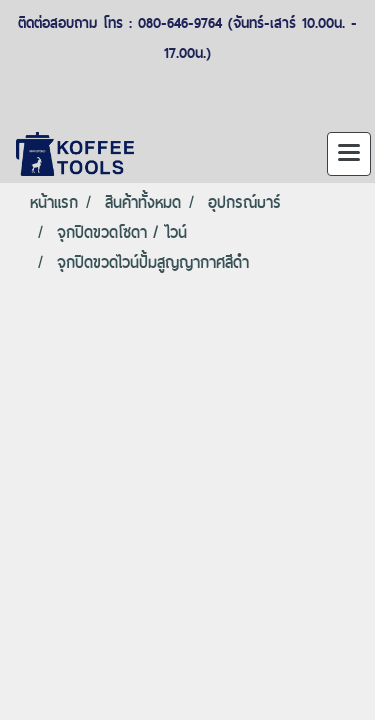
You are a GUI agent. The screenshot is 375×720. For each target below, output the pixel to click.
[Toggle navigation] (349, 154)
